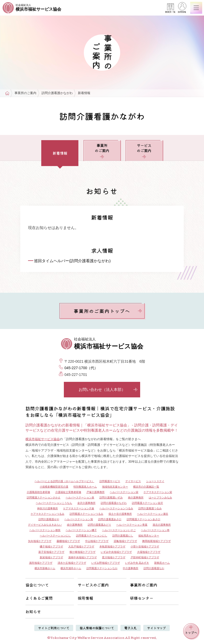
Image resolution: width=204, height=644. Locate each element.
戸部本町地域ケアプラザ (145, 557)
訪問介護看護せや (49, 519)
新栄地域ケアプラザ (51, 557)
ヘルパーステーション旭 (79, 519)
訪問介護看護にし (123, 536)
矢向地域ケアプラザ (40, 541)
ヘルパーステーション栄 (124, 492)
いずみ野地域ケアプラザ (106, 563)
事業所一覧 (170, 8)
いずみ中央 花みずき (137, 563)
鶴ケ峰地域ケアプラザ (83, 552)
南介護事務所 (136, 498)
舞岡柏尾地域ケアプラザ (157, 541)
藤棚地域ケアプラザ (68, 541)
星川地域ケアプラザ (114, 557)
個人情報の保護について (97, 628)
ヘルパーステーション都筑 (45, 530)
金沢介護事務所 (86, 503)
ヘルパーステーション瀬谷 (153, 514)
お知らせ (33, 611)
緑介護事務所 (75, 525)
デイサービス (133, 481)
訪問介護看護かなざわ (114, 503)
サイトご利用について (54, 628)
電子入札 (131, 628)
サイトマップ (157, 628)
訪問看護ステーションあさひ (144, 519)
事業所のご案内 (25, 93)
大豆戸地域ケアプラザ (81, 546)
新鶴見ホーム (162, 563)
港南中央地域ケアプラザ (83, 557)
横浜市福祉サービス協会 (43, 439)
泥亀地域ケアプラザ (125, 541)
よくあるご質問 (39, 598)
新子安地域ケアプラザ (51, 552)
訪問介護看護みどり (99, 525)
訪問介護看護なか (154, 568)
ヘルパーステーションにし (55, 536)
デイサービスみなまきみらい (45, 525)
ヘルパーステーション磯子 (81, 530)
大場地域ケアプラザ (149, 552)
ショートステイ (155, 481)
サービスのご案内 (144, 151)
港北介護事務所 (162, 525)
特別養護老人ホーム (85, 487)
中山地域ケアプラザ (97, 541)
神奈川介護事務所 (47, 508)
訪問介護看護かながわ (57, 93)
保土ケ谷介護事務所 (120, 514)
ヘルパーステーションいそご (119, 530)
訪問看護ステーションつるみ (86, 514)
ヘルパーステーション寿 (155, 530)
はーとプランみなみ (160, 498)
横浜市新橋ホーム (45, 568)
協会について (37, 585)
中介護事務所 (131, 568)
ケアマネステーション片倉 (79, 508)
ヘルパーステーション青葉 (132, 525)
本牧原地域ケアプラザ (112, 546)
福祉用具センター (149, 536)
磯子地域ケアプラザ (51, 546)
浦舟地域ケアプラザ (41, 563)
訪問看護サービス (110, 481)
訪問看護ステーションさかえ (44, 498)
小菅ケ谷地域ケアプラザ (145, 546)
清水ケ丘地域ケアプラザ (72, 563)
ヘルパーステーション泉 (80, 498)
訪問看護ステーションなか (102, 568)
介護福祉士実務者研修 (68, 492)
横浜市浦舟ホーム (71, 568)
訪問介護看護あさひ (110, 519)
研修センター (142, 598)
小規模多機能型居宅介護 (54, 487)
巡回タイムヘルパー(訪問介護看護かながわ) (72, 261)
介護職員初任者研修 (38, 492)
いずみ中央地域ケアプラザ (116, 552)
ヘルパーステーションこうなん (54, 503)
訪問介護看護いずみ (111, 498)
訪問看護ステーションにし (92, 536)
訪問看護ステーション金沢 (147, 503)
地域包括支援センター (115, 487)
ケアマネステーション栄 (158, 492)
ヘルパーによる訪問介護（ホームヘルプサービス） (64, 481)
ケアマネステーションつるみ (47, 514)
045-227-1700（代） (81, 368)
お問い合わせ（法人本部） (108, 389)
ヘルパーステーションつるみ (116, 508)
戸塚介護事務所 (96, 492)
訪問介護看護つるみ (150, 508)
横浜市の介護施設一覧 (146, 487)
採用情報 (182, 8)
